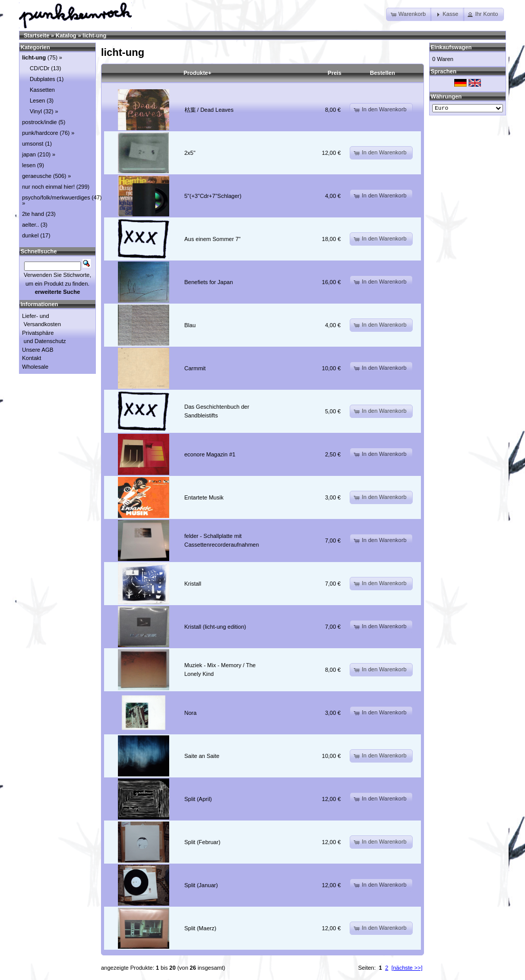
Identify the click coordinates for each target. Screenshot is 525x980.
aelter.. (31, 225)
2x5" (190, 153)
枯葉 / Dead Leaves (209, 110)
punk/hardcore (40, 133)
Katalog (66, 35)
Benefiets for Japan (209, 282)
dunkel (30, 235)
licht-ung (94, 35)
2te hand (33, 214)
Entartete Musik (204, 497)
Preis (335, 73)
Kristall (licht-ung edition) (215, 627)
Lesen (37, 101)
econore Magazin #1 (210, 454)
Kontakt (32, 358)
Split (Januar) (201, 885)
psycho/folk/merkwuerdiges (56, 197)
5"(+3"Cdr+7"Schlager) (213, 196)
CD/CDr (40, 68)
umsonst (33, 144)
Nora (191, 713)
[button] (409, 14)
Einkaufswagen (451, 47)
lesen (29, 165)
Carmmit (195, 368)
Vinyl (36, 111)
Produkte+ (197, 73)
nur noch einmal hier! (48, 187)
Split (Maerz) (200, 928)
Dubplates (43, 79)
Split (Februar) (203, 842)
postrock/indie (39, 122)
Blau (190, 325)
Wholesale (35, 367)
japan (29, 154)
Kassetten (42, 90)
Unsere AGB (38, 350)
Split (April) (198, 799)
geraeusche (37, 176)
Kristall (193, 584)
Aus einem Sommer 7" (213, 239)
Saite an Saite (202, 756)
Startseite (36, 35)
